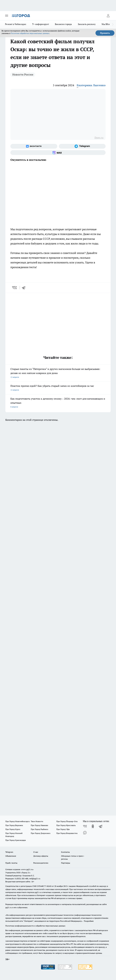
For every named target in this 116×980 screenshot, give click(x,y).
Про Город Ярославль (66, 825)
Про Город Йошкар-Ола (67, 821)
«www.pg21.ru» (27, 869)
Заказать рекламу (87, 24)
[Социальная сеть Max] (58, 153)
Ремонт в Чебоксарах (16, 24)
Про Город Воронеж (14, 825)
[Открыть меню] (7, 16)
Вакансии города (63, 24)
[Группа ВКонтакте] (34, 146)
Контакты (65, 852)
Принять (105, 33)
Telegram (9, 852)
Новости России (23, 74)
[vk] (15, 288)
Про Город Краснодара (16, 840)
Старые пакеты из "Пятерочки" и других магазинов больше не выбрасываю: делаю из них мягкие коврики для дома (58, 373)
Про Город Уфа (63, 829)
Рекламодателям (41, 863)
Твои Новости (37, 821)
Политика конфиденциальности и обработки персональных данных (35, 926)
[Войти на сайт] (108, 16)
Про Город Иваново (39, 825)
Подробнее (89, 921)
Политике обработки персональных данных (30, 33)
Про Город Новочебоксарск (18, 821)
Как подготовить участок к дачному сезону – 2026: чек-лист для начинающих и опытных (58, 403)
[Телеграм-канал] (82, 146)
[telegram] (25, 288)
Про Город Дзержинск (41, 833)
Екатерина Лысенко (91, 85)
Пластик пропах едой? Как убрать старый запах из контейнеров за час (58, 388)
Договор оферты (41, 856)
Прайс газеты (11, 863)
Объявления (11, 856)
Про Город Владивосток (67, 833)
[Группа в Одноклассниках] (93, 826)
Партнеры (66, 863)
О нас (36, 852)
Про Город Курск (13, 829)
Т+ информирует (41, 24)
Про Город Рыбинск (39, 829)
